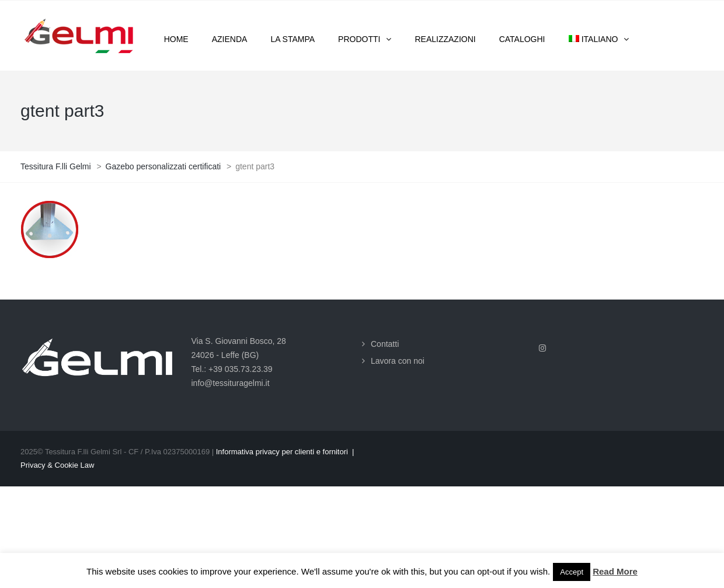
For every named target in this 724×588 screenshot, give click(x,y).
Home (176, 39)
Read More (615, 571)
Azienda (230, 39)
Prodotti (359, 39)
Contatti (385, 344)
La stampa (293, 39)
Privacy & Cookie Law (57, 465)
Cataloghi (522, 39)
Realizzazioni (445, 39)
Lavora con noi (398, 361)
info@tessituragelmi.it (231, 383)
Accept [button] (572, 572)
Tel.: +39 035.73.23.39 (232, 369)
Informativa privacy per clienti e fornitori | (285, 452)
